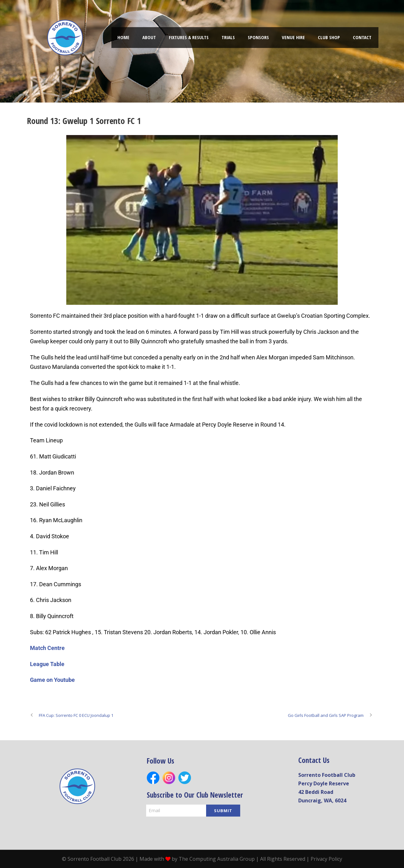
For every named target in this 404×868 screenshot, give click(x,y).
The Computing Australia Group (217, 859)
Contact (362, 37)
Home (123, 37)
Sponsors (258, 37)
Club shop (329, 37)
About (149, 37)
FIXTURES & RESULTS (189, 37)
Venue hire (293, 37)
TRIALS (228, 37)
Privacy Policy (326, 859)
